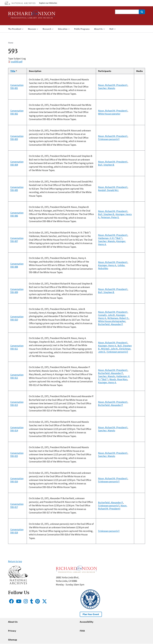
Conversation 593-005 (17, 189)
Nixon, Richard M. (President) (113, 85)
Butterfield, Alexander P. (111, 324)
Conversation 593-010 (17, 318)
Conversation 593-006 (17, 214)
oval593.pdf (17, 62)
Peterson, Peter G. (110, 217)
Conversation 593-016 (17, 480)
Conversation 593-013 (17, 404)
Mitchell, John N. (110, 349)
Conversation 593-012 (17, 376)
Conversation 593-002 (17, 112)
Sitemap (13, 640)
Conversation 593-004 (17, 163)
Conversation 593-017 (17, 506)
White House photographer (112, 321)
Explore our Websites (48, 3)
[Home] (32, 16)
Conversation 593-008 (17, 265)
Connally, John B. (107, 315)
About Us (13, 622)
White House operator (109, 114)
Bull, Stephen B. (106, 165)
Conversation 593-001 (17, 87)
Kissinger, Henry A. (107, 265)
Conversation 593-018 (17, 531)
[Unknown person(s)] (109, 139)
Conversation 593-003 (17, 138)
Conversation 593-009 (17, 291)
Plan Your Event (91, 614)
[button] (18, 583)
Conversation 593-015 (17, 455)
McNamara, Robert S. (118, 318)
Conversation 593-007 (17, 240)
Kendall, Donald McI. (108, 190)
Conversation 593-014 (17, 429)
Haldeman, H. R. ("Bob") (110, 238)
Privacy (12, 631)
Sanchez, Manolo (107, 88)
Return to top (15, 561)
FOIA (82, 631)
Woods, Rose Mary (118, 379)
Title (14, 71)
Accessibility (87, 622)
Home (11, 43)
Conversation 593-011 (17, 347)
